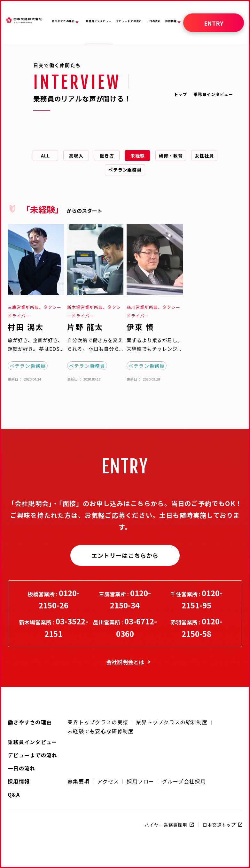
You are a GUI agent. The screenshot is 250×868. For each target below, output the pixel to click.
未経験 (138, 156)
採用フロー (140, 781)
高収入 (76, 156)
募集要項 (78, 781)
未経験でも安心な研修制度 (101, 731)
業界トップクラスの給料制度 (172, 722)
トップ (180, 94)
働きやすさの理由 (30, 721)
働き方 (107, 156)
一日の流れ (21, 768)
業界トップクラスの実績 (98, 722)
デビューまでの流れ (33, 754)
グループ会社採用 (184, 781)
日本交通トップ (219, 825)
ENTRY (214, 23)
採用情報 (19, 781)
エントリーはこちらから (125, 555)
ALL (45, 156)
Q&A (14, 794)
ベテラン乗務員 (125, 170)
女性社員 (204, 156)
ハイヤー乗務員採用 (166, 825)
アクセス (108, 781)
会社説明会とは (125, 662)
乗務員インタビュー (33, 741)
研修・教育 (171, 156)
